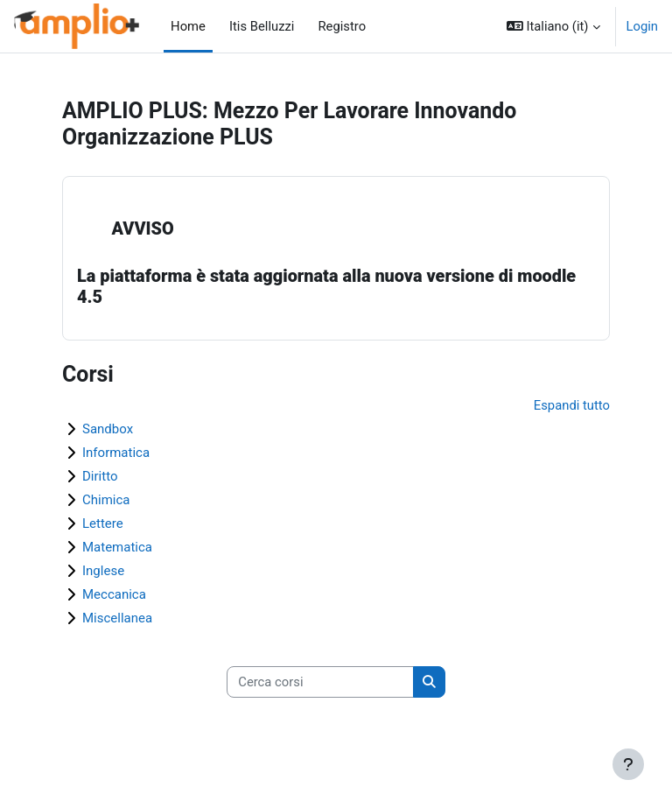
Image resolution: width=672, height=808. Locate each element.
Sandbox (108, 429)
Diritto (100, 476)
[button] (553, 26)
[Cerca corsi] (320, 682)
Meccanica (114, 594)
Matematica (117, 547)
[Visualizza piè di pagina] (628, 764)
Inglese (103, 571)
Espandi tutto (572, 405)
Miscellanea (117, 618)
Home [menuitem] (188, 26)
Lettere (103, 523)
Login (643, 26)
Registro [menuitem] (337, 26)
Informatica (116, 453)
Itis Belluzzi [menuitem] (257, 26)
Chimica (106, 500)
